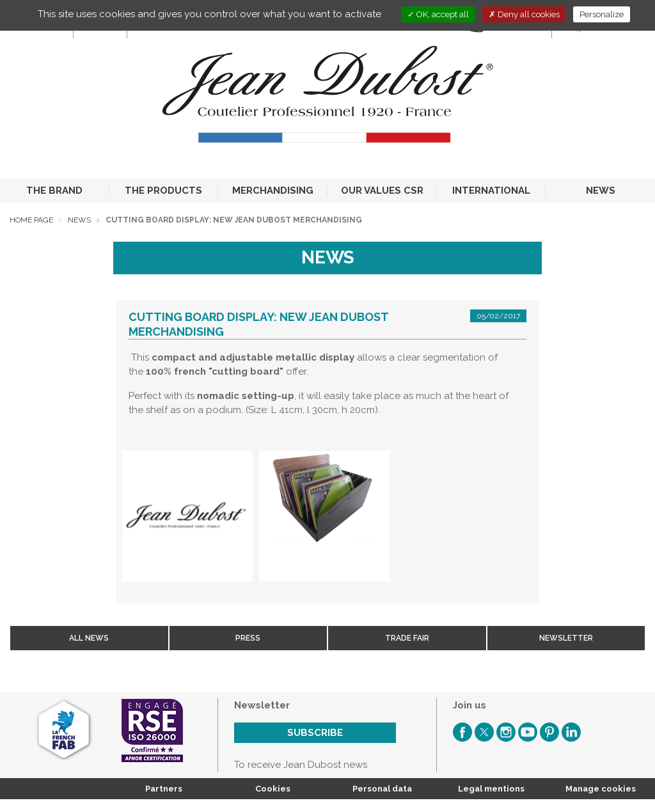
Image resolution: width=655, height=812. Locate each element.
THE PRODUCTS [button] (163, 191)
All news (89, 638)
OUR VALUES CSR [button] (382, 191)
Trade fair (407, 638)
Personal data (382, 789)
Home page (31, 220)
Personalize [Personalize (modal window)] (602, 14)
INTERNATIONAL (491, 191)
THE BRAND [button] (54, 191)
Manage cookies (601, 789)
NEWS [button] (601, 191)
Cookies (273, 789)
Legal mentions (491, 789)
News (79, 220)
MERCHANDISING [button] (273, 191)
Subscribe (315, 733)
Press (248, 638)
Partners (164, 789)
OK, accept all (438, 14)
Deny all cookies (524, 14)
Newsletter (566, 638)
